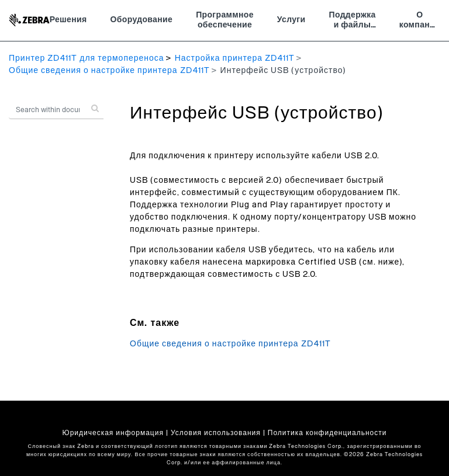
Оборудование (142, 20)
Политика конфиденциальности (327, 433)
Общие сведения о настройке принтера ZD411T (109, 71)
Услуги (291, 20)
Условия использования (216, 433)
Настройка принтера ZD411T (235, 58)
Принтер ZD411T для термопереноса (87, 58)
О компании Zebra (420, 22)
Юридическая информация (113, 433)
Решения (68, 20)
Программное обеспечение (225, 20)
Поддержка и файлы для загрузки (353, 22)
